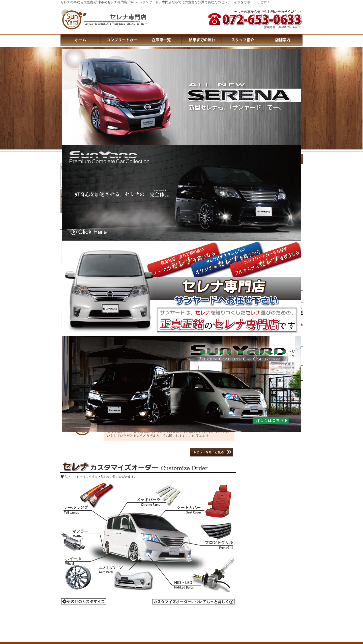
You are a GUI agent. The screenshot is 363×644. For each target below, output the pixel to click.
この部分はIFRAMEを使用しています (273, 434)
